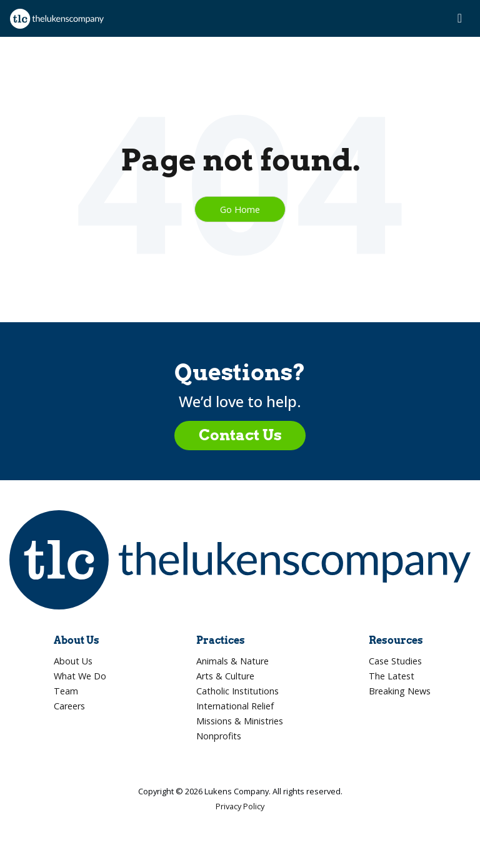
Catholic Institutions (237, 691)
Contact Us (240, 435)
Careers (69, 706)
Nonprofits (219, 736)
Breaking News (400, 691)
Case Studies (395, 661)
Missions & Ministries (240, 721)
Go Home (240, 209)
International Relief (235, 706)
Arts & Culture (225, 676)
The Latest (392, 676)
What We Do (80, 676)
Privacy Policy (240, 806)
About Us (73, 661)
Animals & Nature (232, 661)
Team (66, 691)
